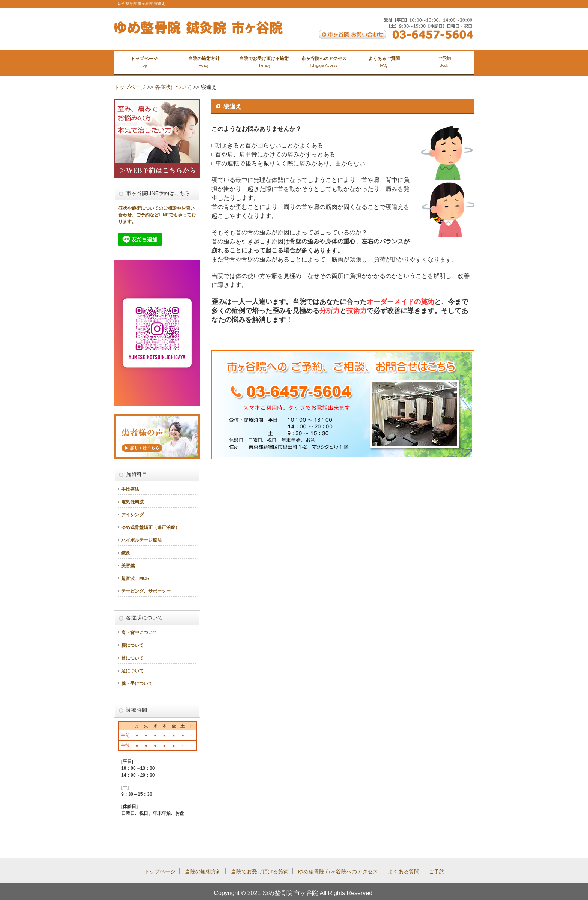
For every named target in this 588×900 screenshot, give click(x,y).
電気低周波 (132, 502)
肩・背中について (139, 633)
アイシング (132, 515)
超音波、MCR (135, 578)
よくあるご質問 (384, 62)
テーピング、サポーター (146, 591)
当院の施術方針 (204, 62)
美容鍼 (128, 566)
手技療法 (130, 489)
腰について (132, 645)
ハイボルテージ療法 (141, 540)
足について (132, 671)
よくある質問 (403, 871)
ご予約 (444, 62)
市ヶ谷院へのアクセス (324, 62)
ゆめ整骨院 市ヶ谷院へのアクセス (338, 871)
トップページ (144, 62)
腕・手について (137, 684)
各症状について (173, 87)
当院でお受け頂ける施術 (264, 62)
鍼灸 (126, 553)
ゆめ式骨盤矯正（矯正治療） (150, 527)
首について (132, 658)
